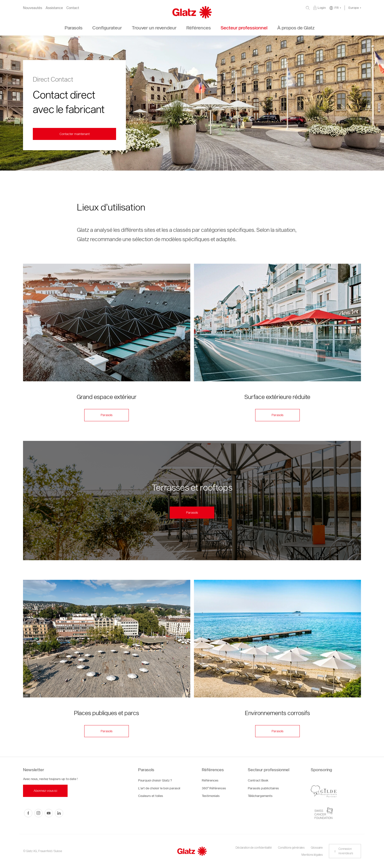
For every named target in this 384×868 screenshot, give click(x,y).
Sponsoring (321, 770)
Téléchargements (260, 796)
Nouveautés (33, 8)
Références (213, 770)
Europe (354, 8)
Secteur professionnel (269, 770)
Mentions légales (312, 855)
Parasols (107, 415)
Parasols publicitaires (263, 788)
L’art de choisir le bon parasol (159, 788)
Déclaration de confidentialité (254, 848)
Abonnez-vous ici (45, 791)
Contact (73, 8)
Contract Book (258, 780)
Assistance (54, 8)
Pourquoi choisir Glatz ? (155, 780)
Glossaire (317, 848)
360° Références (214, 788)
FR (337, 8)
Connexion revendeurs (344, 851)
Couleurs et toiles (151, 796)
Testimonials (211, 796)
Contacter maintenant (75, 134)
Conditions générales (291, 848)
